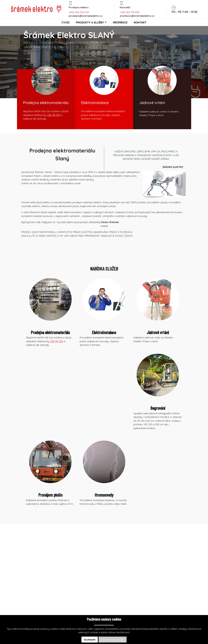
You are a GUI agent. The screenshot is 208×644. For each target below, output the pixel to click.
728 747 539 (54, 115)
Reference (120, 22)
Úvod (66, 22)
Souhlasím (90, 640)
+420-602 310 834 (129, 12)
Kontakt (140, 22)
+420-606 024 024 (79, 12)
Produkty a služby (90, 22)
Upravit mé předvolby (113, 640)
